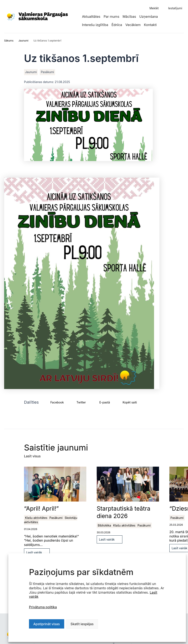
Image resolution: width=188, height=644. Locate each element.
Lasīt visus (32, 456)
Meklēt (154, 8)
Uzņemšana (149, 17)
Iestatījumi (175, 8)
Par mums (111, 17)
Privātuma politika (43, 607)
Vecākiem (133, 25)
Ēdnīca (117, 25)
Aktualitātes (91, 17)
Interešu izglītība (95, 25)
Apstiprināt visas (47, 624)
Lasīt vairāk (34, 552)
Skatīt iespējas (82, 624)
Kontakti (150, 25)
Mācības (129, 17)
